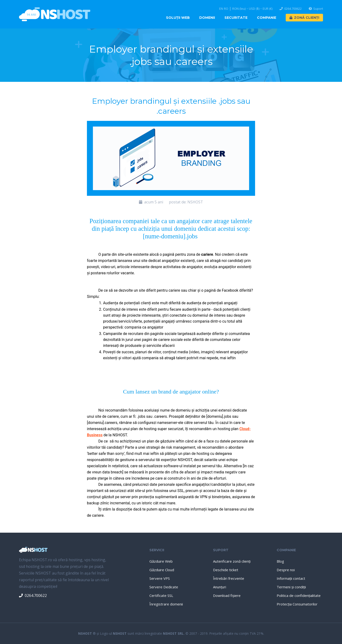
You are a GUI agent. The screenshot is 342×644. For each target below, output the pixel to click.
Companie (267, 18)
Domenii (207, 18)
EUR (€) (268, 9)
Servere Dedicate (164, 587)
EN (221, 9)
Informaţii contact (291, 578)
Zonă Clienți (304, 18)
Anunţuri (220, 587)
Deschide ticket (226, 570)
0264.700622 (291, 9)
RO (226, 9)
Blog (280, 561)
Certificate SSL (161, 595)
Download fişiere (227, 595)
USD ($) (254, 9)
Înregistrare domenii (166, 604)
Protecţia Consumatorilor (297, 604)
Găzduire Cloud (162, 570)
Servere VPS (160, 578)
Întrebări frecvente (229, 578)
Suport (316, 9)
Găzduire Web (161, 561)
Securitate (236, 18)
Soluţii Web (178, 18)
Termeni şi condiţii (291, 587)
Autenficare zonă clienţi (232, 561)
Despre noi (286, 570)
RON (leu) (239, 9)
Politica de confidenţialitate (299, 595)
